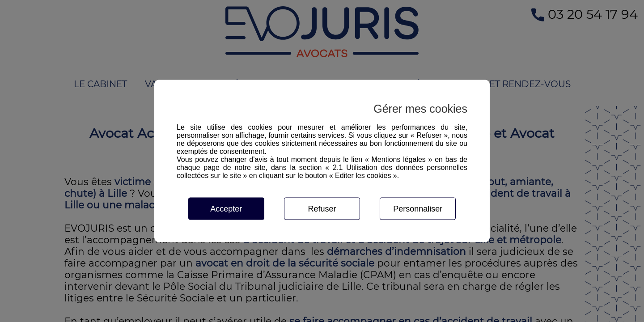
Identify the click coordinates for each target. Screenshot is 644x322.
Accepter (226, 209)
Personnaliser (418, 209)
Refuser (322, 209)
